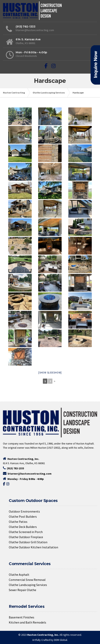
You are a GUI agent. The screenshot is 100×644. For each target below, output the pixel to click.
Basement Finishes (22, 617)
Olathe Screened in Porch (26, 532)
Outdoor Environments (24, 511)
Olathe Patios (18, 522)
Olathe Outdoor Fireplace (26, 537)
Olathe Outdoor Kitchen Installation (33, 547)
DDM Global (61, 640)
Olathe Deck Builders (23, 527)
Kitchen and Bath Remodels (27, 622)
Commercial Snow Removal (27, 580)
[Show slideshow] (50, 373)
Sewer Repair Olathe (23, 590)
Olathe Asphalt (19, 575)
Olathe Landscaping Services (28, 585)
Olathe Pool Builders (23, 516)
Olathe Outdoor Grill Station (28, 542)
